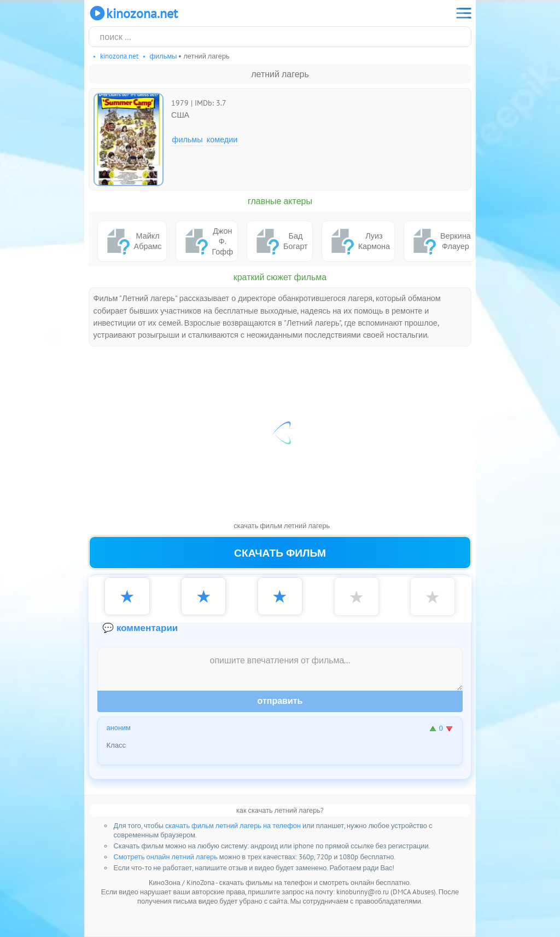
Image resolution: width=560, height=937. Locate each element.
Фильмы (188, 139)
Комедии (222, 139)
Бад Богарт (280, 241)
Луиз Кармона (358, 241)
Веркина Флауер (440, 241)
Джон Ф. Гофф (207, 241)
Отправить (280, 701)
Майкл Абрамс (132, 241)
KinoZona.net (133, 13)
